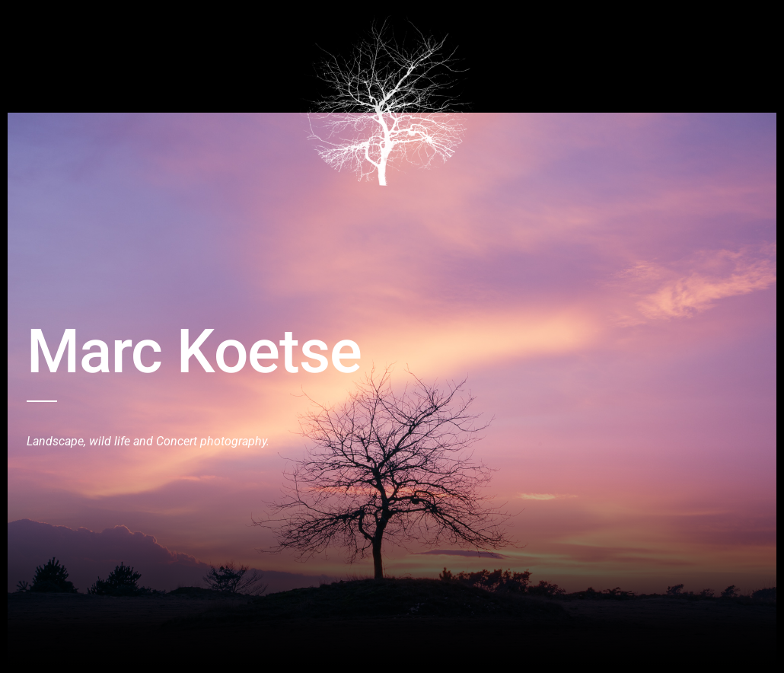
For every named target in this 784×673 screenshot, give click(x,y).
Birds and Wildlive (116, 25)
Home (41, 25)
